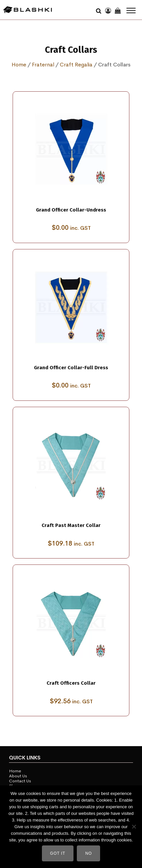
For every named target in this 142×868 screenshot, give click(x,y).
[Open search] (99, 10)
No (88, 853)
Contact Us (20, 781)
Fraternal (43, 65)
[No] (134, 826)
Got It (58, 853)
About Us (18, 776)
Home (19, 65)
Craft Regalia (76, 65)
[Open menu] (131, 11)
